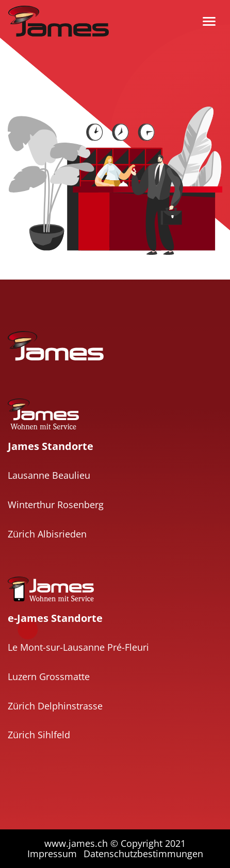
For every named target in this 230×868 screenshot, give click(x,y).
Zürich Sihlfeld (39, 735)
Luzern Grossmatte (49, 676)
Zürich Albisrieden (47, 534)
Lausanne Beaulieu (49, 475)
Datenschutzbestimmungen (143, 854)
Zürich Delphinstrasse (55, 706)
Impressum (52, 854)
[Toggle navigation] (209, 21)
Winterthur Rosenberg (56, 505)
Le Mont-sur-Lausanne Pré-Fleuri (78, 647)
